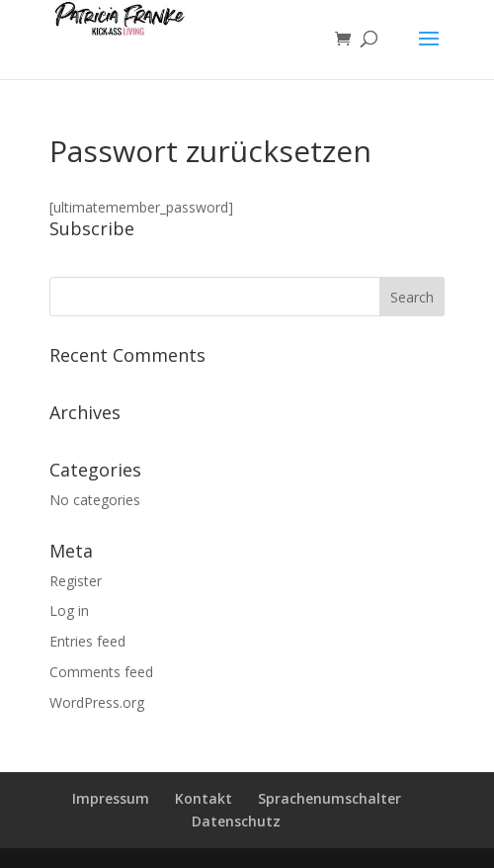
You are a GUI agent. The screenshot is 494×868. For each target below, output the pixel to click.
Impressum (111, 798)
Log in (69, 610)
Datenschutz (236, 821)
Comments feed (101, 672)
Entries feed (87, 641)
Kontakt (204, 798)
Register (76, 581)
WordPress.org (97, 702)
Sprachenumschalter (329, 798)
